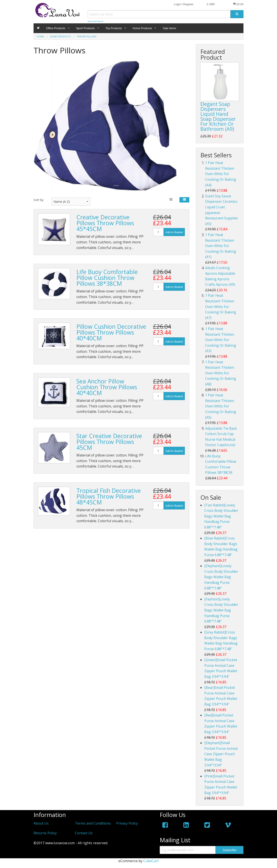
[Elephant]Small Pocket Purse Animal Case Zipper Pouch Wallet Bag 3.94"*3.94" (221, 754)
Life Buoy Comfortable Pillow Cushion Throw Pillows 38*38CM (107, 278)
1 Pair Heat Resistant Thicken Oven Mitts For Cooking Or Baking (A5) (221, 406)
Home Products (142, 28)
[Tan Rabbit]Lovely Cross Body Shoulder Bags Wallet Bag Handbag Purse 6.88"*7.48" (221, 516)
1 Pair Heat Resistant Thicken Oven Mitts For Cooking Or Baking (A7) (221, 306)
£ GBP (211, 4)
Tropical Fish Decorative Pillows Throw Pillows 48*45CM (109, 496)
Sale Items (169, 28)
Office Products (56, 28)
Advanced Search (96, 21)
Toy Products (114, 28)
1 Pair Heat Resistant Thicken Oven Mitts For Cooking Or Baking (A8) (221, 373)
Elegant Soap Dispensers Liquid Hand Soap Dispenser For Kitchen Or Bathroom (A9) (218, 116)
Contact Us (84, 833)
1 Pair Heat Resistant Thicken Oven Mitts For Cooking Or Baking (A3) (221, 340)
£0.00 (238, 4)
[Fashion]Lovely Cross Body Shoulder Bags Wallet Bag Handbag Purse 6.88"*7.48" (221, 610)
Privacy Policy (127, 823)
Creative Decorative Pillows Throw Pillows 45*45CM (105, 223)
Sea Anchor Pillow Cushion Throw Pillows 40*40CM (107, 387)
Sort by (39, 200)
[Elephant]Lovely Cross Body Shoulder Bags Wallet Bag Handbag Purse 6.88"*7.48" (221, 577)
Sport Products (85, 28)
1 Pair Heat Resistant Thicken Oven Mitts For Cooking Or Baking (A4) (221, 174)
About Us (41, 823)
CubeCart (151, 861)
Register (188, 4)
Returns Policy (45, 833)
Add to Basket (174, 232)
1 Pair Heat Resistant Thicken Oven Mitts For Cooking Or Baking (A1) (221, 246)
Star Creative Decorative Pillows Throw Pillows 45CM (109, 442)
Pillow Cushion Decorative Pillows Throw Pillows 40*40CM (111, 332)
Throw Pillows (86, 36)
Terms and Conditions (93, 823)
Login (177, 4)
